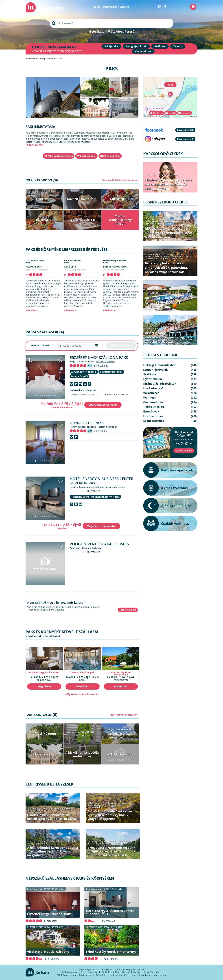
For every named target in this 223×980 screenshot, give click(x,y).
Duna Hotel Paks (87, 423)
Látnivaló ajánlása (110, 972)
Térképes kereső (123, 32)
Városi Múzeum (44, 733)
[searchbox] (111, 23)
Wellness (160, 46)
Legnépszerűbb (95, 807)
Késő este (70, 267)
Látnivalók (148, 972)
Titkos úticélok (117, 805)
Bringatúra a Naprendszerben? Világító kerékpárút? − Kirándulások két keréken (111, 851)
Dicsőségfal (110, 7)
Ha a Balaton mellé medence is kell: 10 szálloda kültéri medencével (168, 302)
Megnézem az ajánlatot (103, 405)
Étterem (126, 972)
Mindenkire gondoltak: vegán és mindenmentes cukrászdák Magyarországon (169, 184)
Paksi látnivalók (112, 156)
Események (151, 411)
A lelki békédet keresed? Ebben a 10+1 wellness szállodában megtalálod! (52, 851)
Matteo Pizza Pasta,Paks (35, 262)
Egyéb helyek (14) (82, 220)
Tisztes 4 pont (34, 267)
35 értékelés (101, 366)
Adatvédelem (70, 975)
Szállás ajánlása (70, 972)
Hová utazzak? (153, 388)
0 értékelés (94, 491)
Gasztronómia (173, 175)
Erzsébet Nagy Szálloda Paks (99, 357)
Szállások (53, 841)
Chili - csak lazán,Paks (73, 262)
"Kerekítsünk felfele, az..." (118, 395)
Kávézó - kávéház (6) (82, 199)
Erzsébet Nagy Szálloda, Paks (49, 914)
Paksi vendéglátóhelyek (60, 156)
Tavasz (178, 46)
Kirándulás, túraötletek (38, 811)
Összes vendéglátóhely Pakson (120, 220)
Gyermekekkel (153, 379)
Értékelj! (98, 32)
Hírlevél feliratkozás (141, 975)
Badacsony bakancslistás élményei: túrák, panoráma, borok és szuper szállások (166, 268)
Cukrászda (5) (120, 199)
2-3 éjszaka (111, 46)
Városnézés (160, 326)
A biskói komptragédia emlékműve (82, 754)
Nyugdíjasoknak (136, 46)
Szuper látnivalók (153, 222)
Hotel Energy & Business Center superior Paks (102, 481)
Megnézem (44, 686)
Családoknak (143, 51)
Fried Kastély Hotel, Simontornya (111, 952)
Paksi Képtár (44, 754)
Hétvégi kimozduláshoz (60, 809)
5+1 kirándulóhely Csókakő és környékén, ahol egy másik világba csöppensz (110, 815)
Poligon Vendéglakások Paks (99, 544)
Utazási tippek (104, 843)
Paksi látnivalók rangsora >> (124, 715)
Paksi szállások (88, 156)
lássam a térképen (106, 362)
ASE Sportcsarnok (120, 754)
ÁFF (58, 975)
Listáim (124, 7)
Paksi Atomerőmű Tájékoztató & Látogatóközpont (120, 734)
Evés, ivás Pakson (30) (42, 180)
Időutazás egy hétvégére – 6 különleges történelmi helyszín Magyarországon (168, 233)
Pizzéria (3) (44, 220)
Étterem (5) (44, 199)
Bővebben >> (32, 310)
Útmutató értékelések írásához (112, 975)
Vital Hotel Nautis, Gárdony (48, 952)
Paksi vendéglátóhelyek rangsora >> (120, 180)
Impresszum (160, 975)
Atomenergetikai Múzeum (82, 733)
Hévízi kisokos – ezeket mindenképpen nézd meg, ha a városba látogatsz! (168, 337)
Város (159, 972)
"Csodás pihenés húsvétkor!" (85, 395)
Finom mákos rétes (115, 267)
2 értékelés (100, 431)
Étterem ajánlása (89, 972)
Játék (97, 7)
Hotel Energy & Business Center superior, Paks (110, 912)
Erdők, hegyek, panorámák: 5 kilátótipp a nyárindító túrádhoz (52, 817)
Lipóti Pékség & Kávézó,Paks (115, 262)
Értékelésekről (86, 975)
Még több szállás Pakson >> (82, 694)
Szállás (136, 972)
